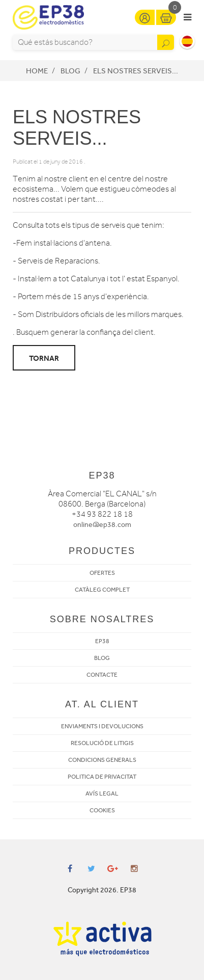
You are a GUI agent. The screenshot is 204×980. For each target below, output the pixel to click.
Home (37, 71)
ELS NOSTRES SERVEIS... (136, 71)
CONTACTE (102, 675)
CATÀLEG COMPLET (102, 590)
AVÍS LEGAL (102, 793)
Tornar (44, 358)
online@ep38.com (102, 525)
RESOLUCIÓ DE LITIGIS (102, 743)
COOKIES (102, 810)
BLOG (102, 658)
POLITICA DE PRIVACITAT (102, 777)
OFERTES (102, 573)
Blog (70, 71)
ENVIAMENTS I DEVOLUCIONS (102, 726)
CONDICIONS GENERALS (102, 760)
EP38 (102, 641)
